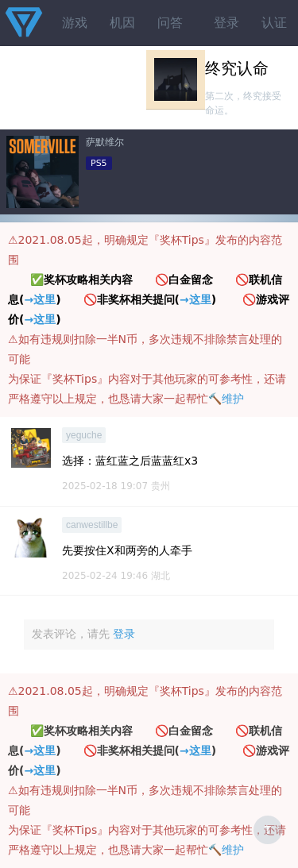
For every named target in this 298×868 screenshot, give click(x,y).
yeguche (84, 435)
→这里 (40, 299)
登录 (226, 23)
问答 (170, 23)
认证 (274, 23)
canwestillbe (92, 525)
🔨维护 (226, 399)
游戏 (75, 23)
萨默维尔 (105, 142)
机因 (122, 23)
